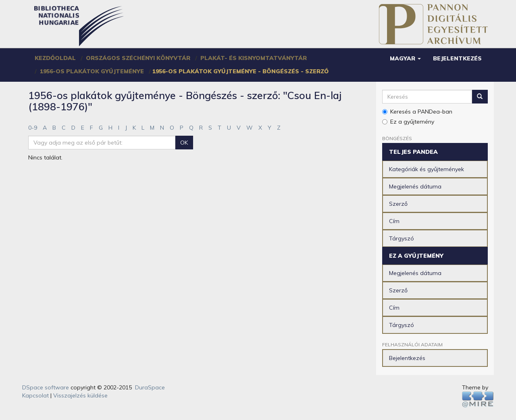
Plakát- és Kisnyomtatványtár (254, 58)
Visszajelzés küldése (80, 395)
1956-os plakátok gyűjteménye (92, 71)
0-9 (33, 128)
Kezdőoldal (55, 58)
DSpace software (46, 387)
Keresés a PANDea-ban (417, 112)
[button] (405, 58)
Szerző (398, 204)
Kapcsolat (35, 395)
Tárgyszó (402, 238)
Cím (394, 221)
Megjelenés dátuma (415, 186)
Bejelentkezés (407, 358)
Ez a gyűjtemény (408, 122)
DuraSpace (150, 387)
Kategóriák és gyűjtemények (427, 169)
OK (184, 143)
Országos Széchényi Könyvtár (138, 58)
